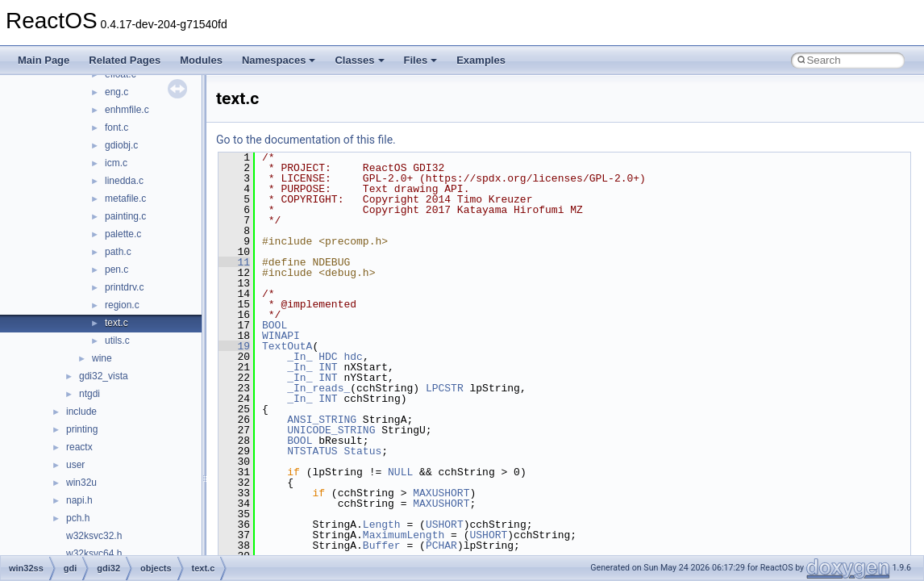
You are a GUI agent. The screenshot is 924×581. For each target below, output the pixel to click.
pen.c (117, 270)
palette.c (123, 234)
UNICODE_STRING (331, 430)
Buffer (382, 545)
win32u (81, 483)
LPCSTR (445, 388)
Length (382, 525)
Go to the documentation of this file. (306, 140)
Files (421, 60)
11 (234, 262)
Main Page (44, 60)
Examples (481, 60)
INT (328, 367)
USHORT (445, 525)
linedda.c (124, 181)
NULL (400, 472)
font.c (117, 127)
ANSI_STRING (322, 420)
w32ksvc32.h (94, 536)
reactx (79, 447)
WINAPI (281, 336)
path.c (118, 252)
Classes (359, 60)
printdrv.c (124, 287)
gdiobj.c (121, 145)
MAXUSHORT (441, 493)
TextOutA (287, 346)
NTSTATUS (312, 451)
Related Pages (125, 60)
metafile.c (125, 199)
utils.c (117, 341)
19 (234, 346)
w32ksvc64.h (94, 554)
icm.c (116, 163)
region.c (122, 305)
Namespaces (279, 60)
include (81, 412)
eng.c (117, 92)
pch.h (78, 518)
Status (362, 451)
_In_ (300, 357)
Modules (201, 60)
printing (82, 429)
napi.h (79, 500)
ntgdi (89, 394)
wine (102, 358)
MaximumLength (404, 535)
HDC (328, 357)
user (75, 465)
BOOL (275, 325)
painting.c (125, 216)
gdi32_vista (104, 376)
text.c (117, 323)
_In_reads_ (318, 388)
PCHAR (441, 545)
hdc (353, 357)
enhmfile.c (127, 110)
